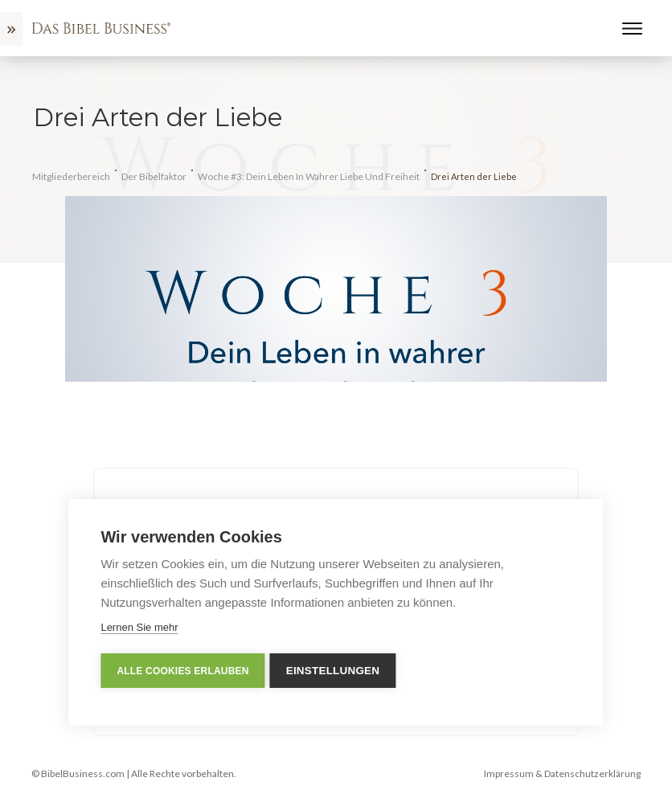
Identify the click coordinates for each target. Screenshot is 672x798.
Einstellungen (336, 671)
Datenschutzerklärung (592, 773)
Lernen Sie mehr (139, 627)
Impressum (509, 773)
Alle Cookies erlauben (182, 671)
